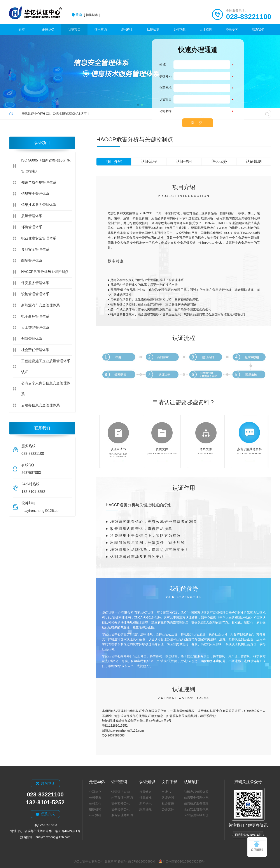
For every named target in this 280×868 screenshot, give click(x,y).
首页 (22, 30)
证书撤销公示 (121, 809)
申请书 (166, 792)
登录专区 (232, 30)
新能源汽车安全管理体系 (40, 305)
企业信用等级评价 (196, 815)
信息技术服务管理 (196, 803)
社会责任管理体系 (35, 350)
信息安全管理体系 (35, 194)
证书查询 (101, 30)
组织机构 (95, 809)
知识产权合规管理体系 (39, 182)
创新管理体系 (32, 339)
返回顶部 (257, 846)
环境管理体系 (32, 227)
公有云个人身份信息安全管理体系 (46, 389)
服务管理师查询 (122, 815)
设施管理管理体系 (35, 294)
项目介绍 (114, 162)
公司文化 (95, 803)
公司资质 (95, 798)
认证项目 (74, 30)
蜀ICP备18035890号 (142, 861)
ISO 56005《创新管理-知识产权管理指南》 (46, 166)
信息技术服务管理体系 (39, 205)
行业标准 (145, 798)
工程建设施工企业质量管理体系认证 (46, 366)
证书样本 (127, 30)
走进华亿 (48, 30)
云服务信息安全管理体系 (40, 405)
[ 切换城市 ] (87, 15)
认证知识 (153, 30)
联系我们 (258, 30)
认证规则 (254, 162)
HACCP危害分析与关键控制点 (45, 272)
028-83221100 (249, 17)
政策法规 (145, 809)
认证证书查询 (121, 792)
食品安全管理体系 (35, 249)
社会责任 (168, 803)
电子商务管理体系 (35, 316)
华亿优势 (219, 162)
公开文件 (168, 809)
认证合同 (168, 798)
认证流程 (149, 162)
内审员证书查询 (122, 798)
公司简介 (95, 792)
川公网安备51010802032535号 (182, 861)
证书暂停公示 (121, 803)
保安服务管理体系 (35, 283)
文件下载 (179, 30)
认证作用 (184, 162)
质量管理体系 (32, 216)
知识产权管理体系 (196, 792)
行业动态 (145, 792)
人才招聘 (206, 30)
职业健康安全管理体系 (39, 238)
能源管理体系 (32, 261)
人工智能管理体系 (35, 328)
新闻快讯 (145, 803)
